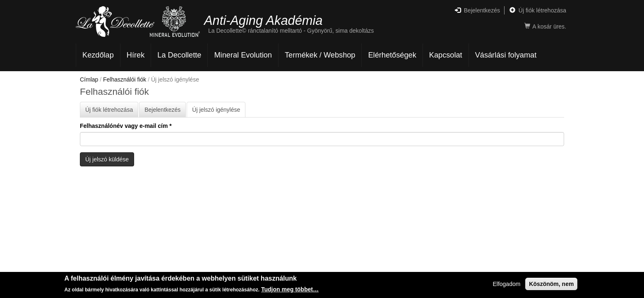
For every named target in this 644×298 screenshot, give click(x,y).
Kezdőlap (98, 55)
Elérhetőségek (392, 55)
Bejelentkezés (477, 10)
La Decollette (179, 55)
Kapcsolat (446, 55)
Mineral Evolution (243, 55)
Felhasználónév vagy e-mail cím (126, 126)
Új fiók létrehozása (538, 10)
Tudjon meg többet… (290, 290)
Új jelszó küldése (107, 159)
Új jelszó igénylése (219, 112)
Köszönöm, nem (551, 285)
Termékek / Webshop (320, 55)
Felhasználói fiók (125, 79)
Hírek (136, 55)
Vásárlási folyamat (506, 55)
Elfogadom (506, 285)
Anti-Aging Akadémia (263, 20)
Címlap (89, 79)
